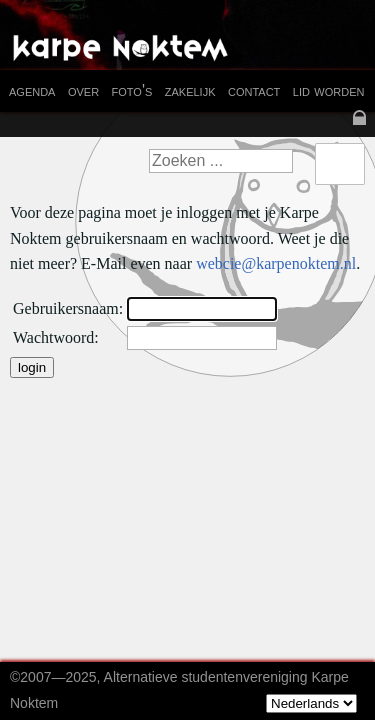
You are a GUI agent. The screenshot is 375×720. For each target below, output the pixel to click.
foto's (132, 90)
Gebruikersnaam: (68, 308)
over (83, 90)
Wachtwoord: (56, 337)
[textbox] (221, 161)
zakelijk (190, 90)
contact (254, 90)
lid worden (329, 90)
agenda (32, 90)
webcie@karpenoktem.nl (276, 263)
